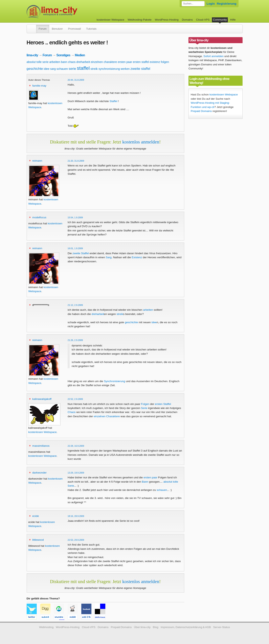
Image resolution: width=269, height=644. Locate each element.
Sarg (109, 257)
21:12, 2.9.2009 (75, 305)
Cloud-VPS (203, 20)
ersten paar (125, 62)
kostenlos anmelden (141, 142)
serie (72, 69)
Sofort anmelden (214, 56)
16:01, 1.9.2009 (75, 248)
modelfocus (39, 217)
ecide (36, 516)
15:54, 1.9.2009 (75, 217)
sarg (53, 69)
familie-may (39, 86)
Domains (187, 20)
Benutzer (57, 29)
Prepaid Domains (201, 111)
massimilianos (41, 446)
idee (47, 69)
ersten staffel (141, 62)
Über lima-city (142, 627)
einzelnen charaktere (104, 62)
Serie (144, 408)
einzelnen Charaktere (107, 416)
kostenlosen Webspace (42, 432)
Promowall (74, 29)
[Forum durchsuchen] (193, 4)
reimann (37, 161)
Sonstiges (63, 55)
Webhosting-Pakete (139, 20)
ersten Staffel (163, 404)
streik (94, 69)
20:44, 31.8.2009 (76, 80)
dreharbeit (83, 62)
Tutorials (91, 29)
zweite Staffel (81, 253)
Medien (80, 55)
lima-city (32, 55)
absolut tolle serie (38, 62)
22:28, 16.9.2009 (76, 446)
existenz (155, 62)
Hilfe (233, 20)
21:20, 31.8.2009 (76, 161)
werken (125, 69)
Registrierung (227, 4)
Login (211, 4)
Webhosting (46, 627)
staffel (83, 68)
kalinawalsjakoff (42, 399)
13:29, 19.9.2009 (76, 473)
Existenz (137, 257)
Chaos (72, 412)
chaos (72, 62)
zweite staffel (140, 69)
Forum (43, 29)
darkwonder (39, 473)
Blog (155, 627)
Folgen (145, 404)
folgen (165, 62)
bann (64, 62)
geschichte (35, 69)
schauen (62, 69)
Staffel (113, 101)
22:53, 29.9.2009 (76, 540)
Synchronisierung (115, 381)
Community (220, 20)
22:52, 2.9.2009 (75, 399)
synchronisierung (109, 69)
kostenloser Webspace (110, 20)
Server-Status (221, 627)
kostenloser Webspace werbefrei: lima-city (67, 12)
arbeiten (55, 62)
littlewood (38, 540)
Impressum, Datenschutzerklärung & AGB (186, 627)
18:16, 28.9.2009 (76, 516)
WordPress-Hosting (167, 20)
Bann (145, 482)
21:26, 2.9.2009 (75, 340)
